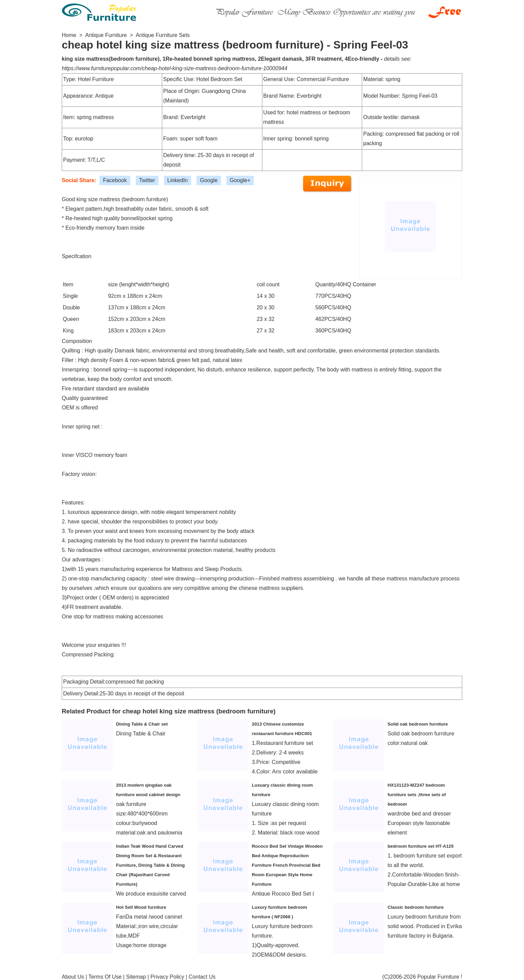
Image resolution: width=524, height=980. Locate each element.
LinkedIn (178, 180)
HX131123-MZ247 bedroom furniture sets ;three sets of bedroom (417, 795)
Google (209, 180)
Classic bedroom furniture (416, 907)
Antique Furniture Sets (163, 35)
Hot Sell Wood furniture (141, 907)
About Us (73, 977)
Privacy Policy (167, 977)
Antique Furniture (106, 35)
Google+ (240, 180)
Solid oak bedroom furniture (418, 724)
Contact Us (202, 977)
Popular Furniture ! (440, 977)
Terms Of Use (105, 977)
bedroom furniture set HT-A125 (421, 846)
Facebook (115, 180)
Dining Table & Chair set (142, 724)
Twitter (147, 180)
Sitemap (136, 977)
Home (69, 35)
